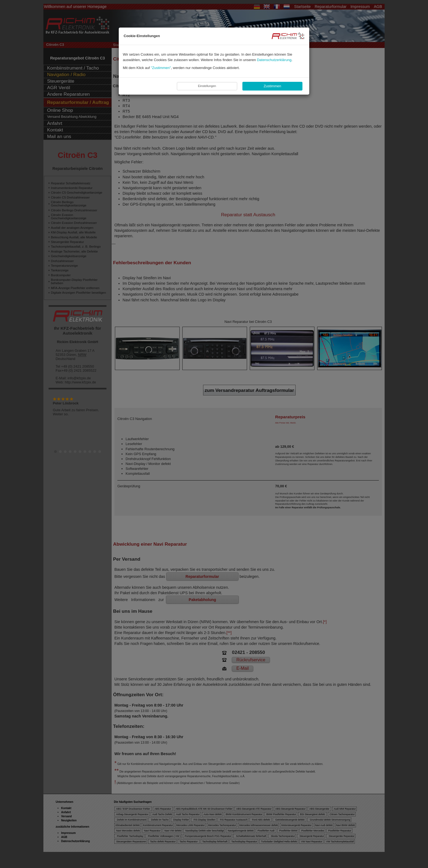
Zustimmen (272, 86)
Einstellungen (207, 86)
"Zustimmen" (161, 68)
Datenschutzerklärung (274, 60)
